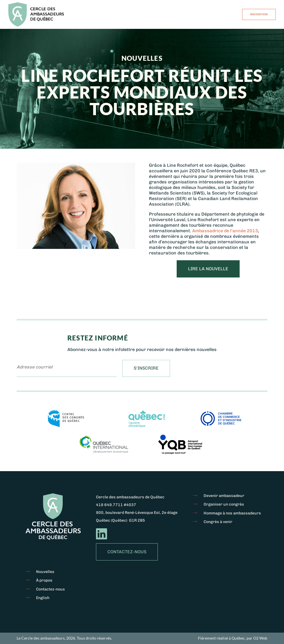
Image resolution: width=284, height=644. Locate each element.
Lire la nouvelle (208, 269)
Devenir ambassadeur (224, 496)
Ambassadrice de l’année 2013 (225, 231)
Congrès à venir (218, 522)
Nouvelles (45, 572)
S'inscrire (146, 368)
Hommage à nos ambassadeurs (232, 513)
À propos (44, 580)
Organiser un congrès (224, 504)
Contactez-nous (127, 552)
